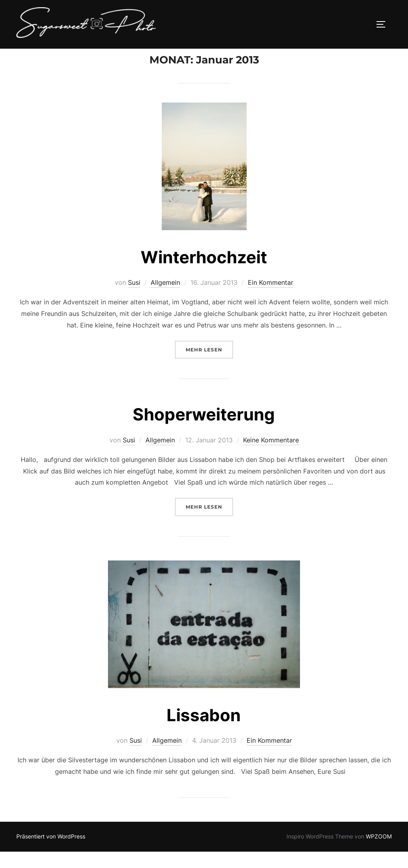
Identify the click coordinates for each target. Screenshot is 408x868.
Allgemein (165, 299)
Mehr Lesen (209, 365)
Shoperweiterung (204, 431)
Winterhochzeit (204, 273)
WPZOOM (379, 853)
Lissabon (204, 731)
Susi (134, 299)
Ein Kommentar (271, 299)
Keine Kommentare (271, 457)
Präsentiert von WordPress (51, 853)
